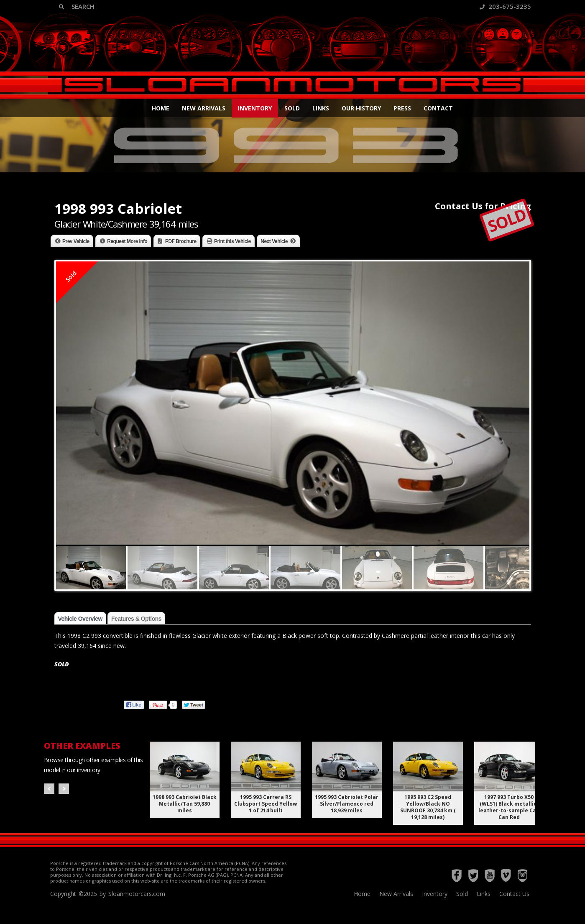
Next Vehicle (274, 241)
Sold (292, 108)
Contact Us (514, 894)
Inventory (255, 108)
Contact (438, 108)
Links (321, 108)
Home (161, 108)
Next (64, 789)
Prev (49, 789)
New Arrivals (204, 108)
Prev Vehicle (76, 241)
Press (402, 108)
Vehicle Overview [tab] (80, 619)
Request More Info (127, 241)
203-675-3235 (505, 6)
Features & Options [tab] (136, 619)
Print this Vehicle (232, 241)
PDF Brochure (181, 241)
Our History (361, 108)
